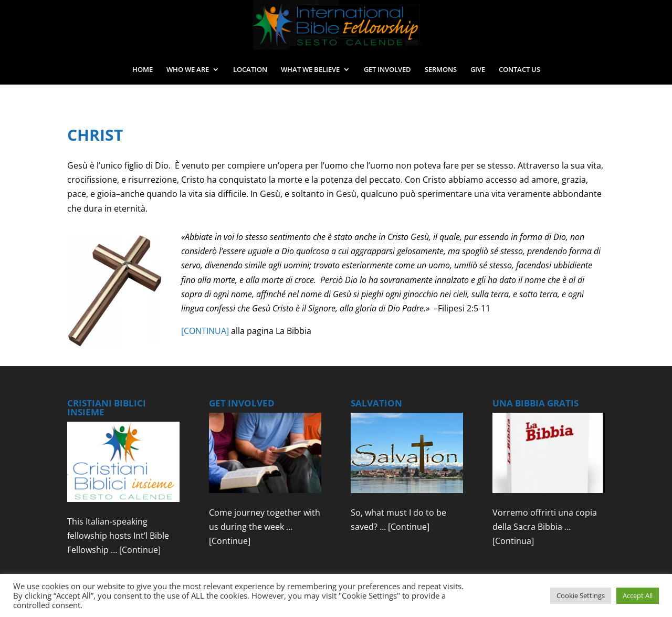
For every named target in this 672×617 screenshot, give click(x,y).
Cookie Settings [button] (581, 595)
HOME (143, 70)
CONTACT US (519, 70)
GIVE (478, 70)
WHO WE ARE (188, 70)
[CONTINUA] (205, 331)
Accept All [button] (638, 595)
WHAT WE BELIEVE (310, 70)
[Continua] (513, 541)
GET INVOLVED (387, 70)
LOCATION (250, 70)
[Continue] (140, 550)
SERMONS (441, 70)
